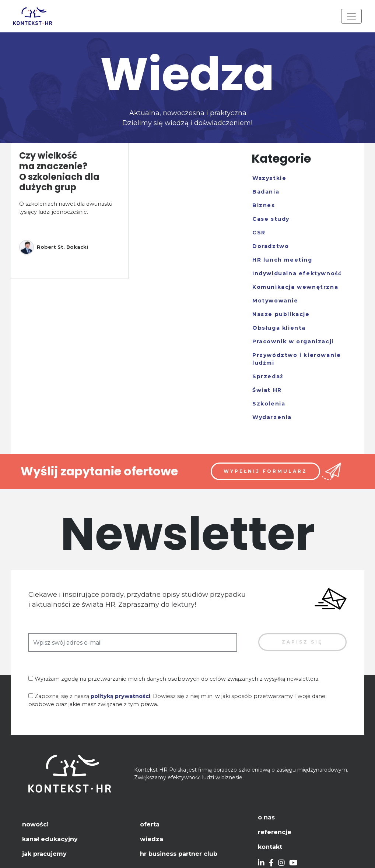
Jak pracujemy (44, 854)
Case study (271, 219)
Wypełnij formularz (265, 471)
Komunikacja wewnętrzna (295, 287)
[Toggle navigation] (351, 16)
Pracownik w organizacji (293, 341)
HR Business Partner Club (179, 854)
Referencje (275, 832)
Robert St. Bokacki (54, 247)
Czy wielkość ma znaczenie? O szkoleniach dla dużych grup (59, 171)
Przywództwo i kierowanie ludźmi (297, 359)
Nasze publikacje (281, 314)
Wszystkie (269, 178)
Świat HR (267, 390)
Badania (266, 192)
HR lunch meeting (282, 260)
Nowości (35, 824)
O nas (266, 817)
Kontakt (270, 847)
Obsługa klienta (279, 328)
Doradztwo (271, 246)
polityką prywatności (120, 696)
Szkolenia (269, 404)
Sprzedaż (268, 376)
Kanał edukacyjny (50, 839)
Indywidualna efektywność (297, 273)
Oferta (150, 824)
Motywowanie (275, 301)
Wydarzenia (272, 417)
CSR (259, 233)
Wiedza (152, 839)
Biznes (264, 205)
